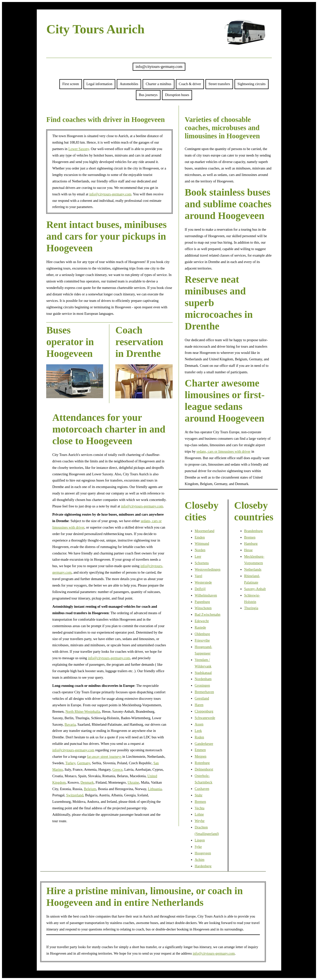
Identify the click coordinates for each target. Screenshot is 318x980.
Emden (200, 537)
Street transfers (219, 84)
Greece (117, 769)
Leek (198, 731)
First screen (71, 84)
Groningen (202, 685)
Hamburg (251, 544)
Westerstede (203, 582)
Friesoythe (202, 640)
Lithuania (155, 789)
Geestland (202, 698)
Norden (200, 550)
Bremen (200, 802)
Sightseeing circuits (252, 84)
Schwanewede (205, 718)
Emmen (200, 750)
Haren (199, 705)
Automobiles (129, 84)
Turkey (70, 763)
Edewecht (202, 621)
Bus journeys (148, 95)
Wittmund (202, 544)
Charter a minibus (158, 84)
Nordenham (203, 679)
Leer (198, 556)
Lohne (199, 814)
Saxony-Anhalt (255, 589)
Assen (199, 724)
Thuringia (251, 608)
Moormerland (205, 531)
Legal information (99, 84)
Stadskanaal (203, 673)
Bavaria (70, 724)
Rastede (200, 627)
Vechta (200, 808)
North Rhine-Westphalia (83, 711)
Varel (199, 576)
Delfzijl (200, 589)
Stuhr (199, 795)
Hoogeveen (203, 853)
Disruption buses (177, 95)
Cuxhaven (202, 789)
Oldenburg (202, 634)
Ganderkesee (204, 744)
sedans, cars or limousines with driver (223, 451)
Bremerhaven (204, 692)
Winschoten (203, 608)
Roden (199, 737)
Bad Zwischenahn (208, 614)
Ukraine (133, 782)
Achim (200, 860)
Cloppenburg (204, 711)
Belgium (90, 789)
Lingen (200, 840)
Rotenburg (202, 763)
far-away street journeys (104, 757)
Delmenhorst (204, 769)
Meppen (201, 756)
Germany (84, 763)
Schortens (202, 563)
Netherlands (253, 569)
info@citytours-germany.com (159, 67)
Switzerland (75, 795)
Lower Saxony (79, 149)
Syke (198, 847)
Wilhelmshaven (206, 595)
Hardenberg (203, 866)
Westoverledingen (208, 569)
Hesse (248, 550)
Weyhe (200, 821)
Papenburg (202, 602)
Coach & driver (190, 84)
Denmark (87, 782)
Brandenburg (254, 531)
